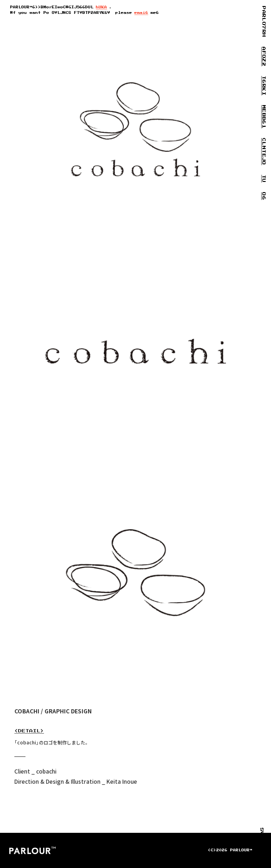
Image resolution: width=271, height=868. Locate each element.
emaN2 (141, 13)
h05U (101, 7)
